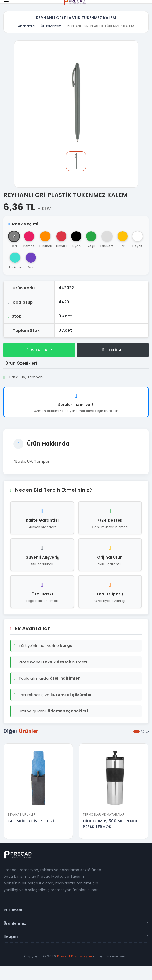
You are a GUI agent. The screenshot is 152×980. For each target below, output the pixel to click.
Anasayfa (26, 26)
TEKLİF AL (113, 350)
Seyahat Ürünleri (22, 814)
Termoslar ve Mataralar (104, 814)
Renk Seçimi (24, 224)
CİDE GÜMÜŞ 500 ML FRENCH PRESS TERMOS (111, 824)
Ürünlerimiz (51, 26)
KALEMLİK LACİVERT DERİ (31, 821)
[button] (136, 731)
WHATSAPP (39, 350)
